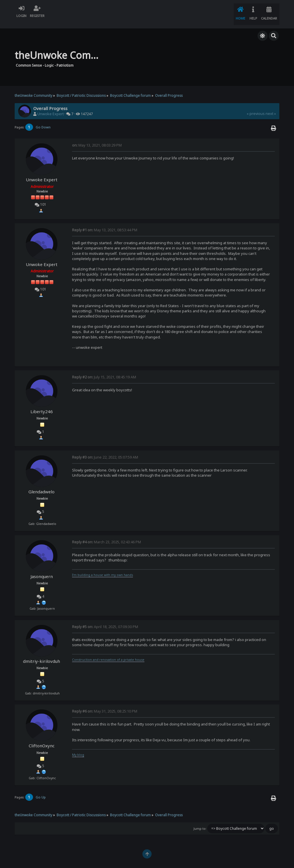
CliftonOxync (42, 738)
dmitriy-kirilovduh (41, 654)
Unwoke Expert (51, 107)
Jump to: (200, 821)
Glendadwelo (41, 484)
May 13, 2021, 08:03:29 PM (97, 138)
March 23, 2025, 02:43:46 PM (107, 535)
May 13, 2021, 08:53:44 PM (105, 223)
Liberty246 (42, 404)
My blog (78, 748)
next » (271, 106)
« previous (256, 106)
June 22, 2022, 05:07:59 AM (105, 450)
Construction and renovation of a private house (108, 653)
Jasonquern (42, 569)
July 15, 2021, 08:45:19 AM (104, 370)
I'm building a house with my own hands (102, 568)
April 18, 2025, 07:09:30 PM (105, 619)
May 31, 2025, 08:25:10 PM (105, 704)
